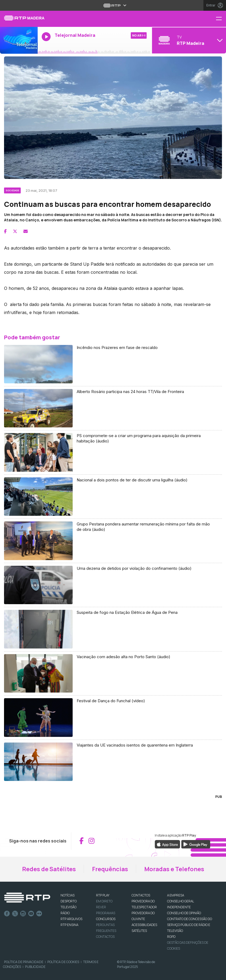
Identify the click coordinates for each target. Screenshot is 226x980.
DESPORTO (69, 901)
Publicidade (35, 967)
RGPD (171, 937)
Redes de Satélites (49, 869)
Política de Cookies (63, 962)
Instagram (23, 914)
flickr (39, 914)
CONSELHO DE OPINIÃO (184, 913)
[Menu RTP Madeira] (221, 19)
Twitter (15, 914)
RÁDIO (65, 913)
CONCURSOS (106, 919)
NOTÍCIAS (68, 895)
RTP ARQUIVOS (71, 919)
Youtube (31, 914)
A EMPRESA (176, 895)
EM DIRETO (104, 901)
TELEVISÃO (68, 907)
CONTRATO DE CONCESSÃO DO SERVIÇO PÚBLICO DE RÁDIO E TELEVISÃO (190, 925)
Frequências (110, 869)
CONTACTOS (141, 895)
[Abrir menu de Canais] (188, 40)
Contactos (105, 937)
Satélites (139, 931)
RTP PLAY (103, 895)
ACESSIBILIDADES (144, 925)
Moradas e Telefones (174, 869)
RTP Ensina (69, 925)
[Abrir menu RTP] (113, 5)
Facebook (7, 914)
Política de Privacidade (24, 962)
